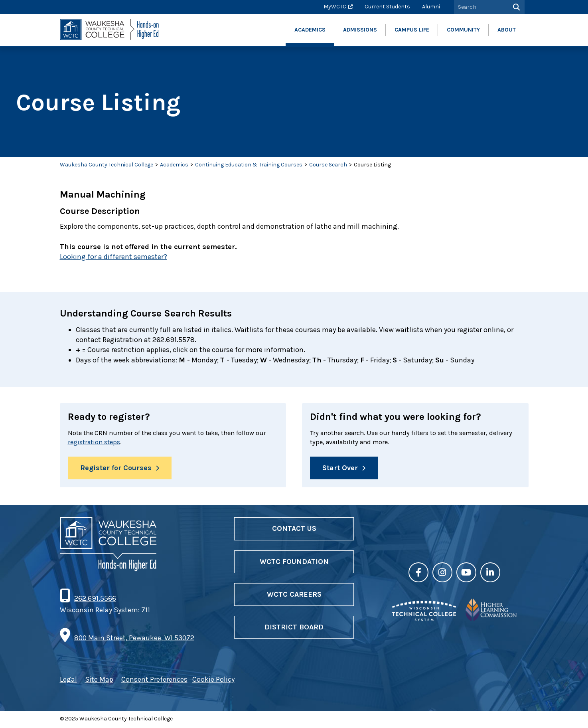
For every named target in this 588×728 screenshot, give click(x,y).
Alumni (431, 7)
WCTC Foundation (294, 563)
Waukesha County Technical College (107, 165)
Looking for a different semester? (113, 257)
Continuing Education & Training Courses (249, 165)
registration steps (109, 443)
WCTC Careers (294, 596)
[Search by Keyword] (480, 7)
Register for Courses (116, 469)
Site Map (99, 681)
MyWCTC (335, 7)
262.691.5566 (95, 600)
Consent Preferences (154, 681)
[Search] (516, 7)
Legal (68, 681)
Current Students (387, 7)
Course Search (328, 165)
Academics (174, 165)
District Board (294, 629)
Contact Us (294, 530)
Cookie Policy (213, 681)
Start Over (340, 469)
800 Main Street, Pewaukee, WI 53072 (134, 639)
